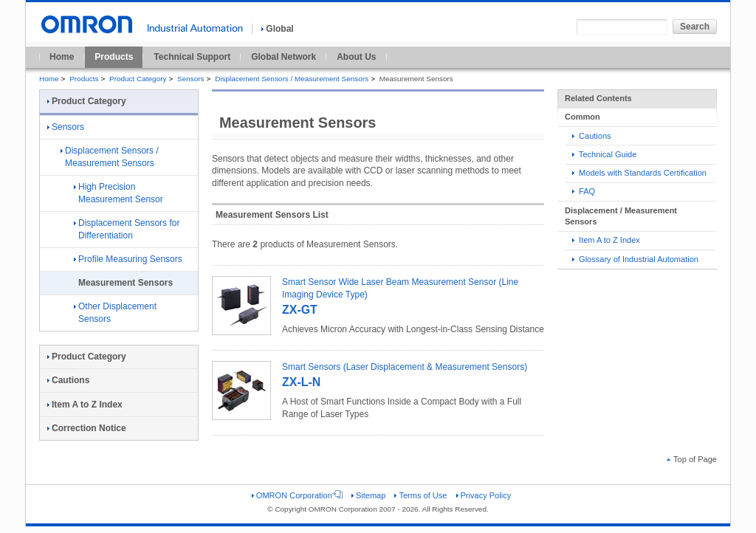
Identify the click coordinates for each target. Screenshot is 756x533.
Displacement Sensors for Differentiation (127, 229)
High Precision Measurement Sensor (118, 193)
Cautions (592, 136)
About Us (356, 57)
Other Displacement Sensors (115, 313)
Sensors (191, 79)
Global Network (283, 57)
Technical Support (192, 57)
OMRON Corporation (297, 495)
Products (114, 57)
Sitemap (368, 495)
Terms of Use (420, 495)
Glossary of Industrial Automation (635, 259)
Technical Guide (604, 154)
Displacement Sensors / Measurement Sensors (292, 79)
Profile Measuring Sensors (128, 259)
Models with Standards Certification (639, 173)
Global (277, 29)
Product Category (138, 79)
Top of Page (692, 459)
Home (62, 57)
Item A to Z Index (606, 240)
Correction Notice (87, 428)
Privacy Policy (484, 495)
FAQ (584, 191)
